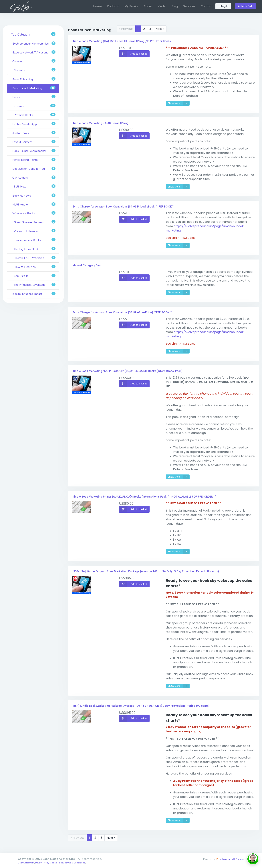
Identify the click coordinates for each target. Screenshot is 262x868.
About (148, 6)
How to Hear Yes (35, 267)
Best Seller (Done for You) (34, 169)
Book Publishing (34, 79)
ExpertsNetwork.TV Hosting (34, 52)
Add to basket (133, 54)
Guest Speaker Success (35, 222)
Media (162, 6)
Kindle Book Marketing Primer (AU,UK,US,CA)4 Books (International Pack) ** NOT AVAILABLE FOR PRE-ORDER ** (144, 497)
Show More (179, 103)
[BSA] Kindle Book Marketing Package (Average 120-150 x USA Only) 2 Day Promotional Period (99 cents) (141, 706)
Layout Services (34, 142)
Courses (34, 61)
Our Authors (34, 178)
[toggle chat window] (253, 859)
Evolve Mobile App (34, 124)
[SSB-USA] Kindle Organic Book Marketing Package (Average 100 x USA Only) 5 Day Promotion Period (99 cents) (146, 571)
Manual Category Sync (87, 265)
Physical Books (35, 115)
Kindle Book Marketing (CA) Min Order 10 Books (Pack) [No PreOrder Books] (122, 41)
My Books (131, 6)
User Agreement (26, 863)
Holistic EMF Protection (35, 258)
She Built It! (35, 276)
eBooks (35, 106)
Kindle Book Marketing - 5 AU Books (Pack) (100, 123)
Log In (223, 6)
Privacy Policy (42, 863)
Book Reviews (34, 196)
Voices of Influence (35, 231)
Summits (35, 70)
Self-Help (35, 186)
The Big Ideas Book (35, 249)
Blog (175, 6)
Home (97, 6)
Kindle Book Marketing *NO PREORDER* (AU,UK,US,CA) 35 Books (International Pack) (127, 371)
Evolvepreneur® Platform (230, 859)
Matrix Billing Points (34, 160)
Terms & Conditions (75, 863)
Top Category (33, 34)
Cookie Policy (57, 863)
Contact (207, 6)
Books (34, 97)
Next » (160, 29)
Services (189, 6)
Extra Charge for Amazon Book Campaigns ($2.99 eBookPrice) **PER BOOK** (122, 312)
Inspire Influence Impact (34, 294)
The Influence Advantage (35, 285)
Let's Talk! (246, 6)
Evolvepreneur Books (35, 240)
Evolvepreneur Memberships (34, 44)
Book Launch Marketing (34, 88)
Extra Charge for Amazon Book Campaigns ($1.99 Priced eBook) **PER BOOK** (123, 206)
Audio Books (34, 133)
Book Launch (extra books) (34, 151)
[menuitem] (97, 6)
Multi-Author (34, 204)
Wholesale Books (34, 213)
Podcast (113, 6)
